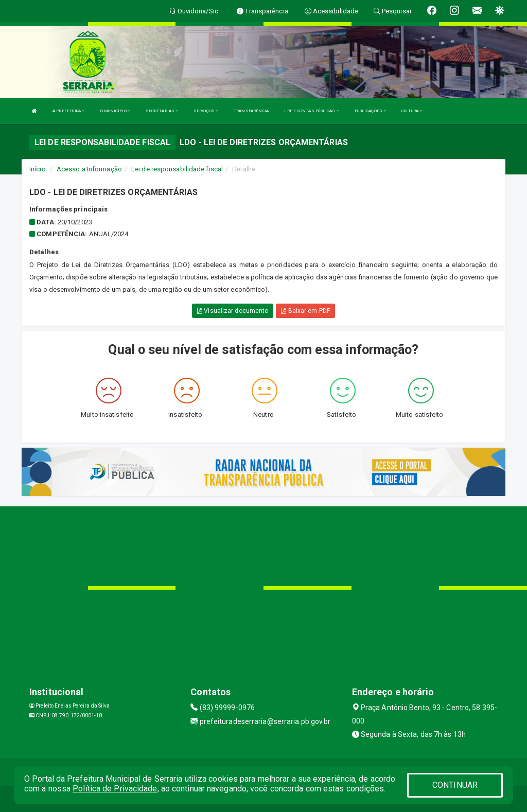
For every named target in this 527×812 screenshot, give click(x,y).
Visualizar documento (233, 311)
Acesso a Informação (89, 169)
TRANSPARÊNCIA (251, 111)
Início (38, 169)
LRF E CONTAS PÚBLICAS (311, 111)
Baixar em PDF (305, 311)
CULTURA (412, 111)
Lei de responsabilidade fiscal (177, 169)
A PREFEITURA (68, 111)
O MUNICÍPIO (115, 111)
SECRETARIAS (162, 111)
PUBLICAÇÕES (370, 111)
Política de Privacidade (115, 789)
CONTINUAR (455, 785)
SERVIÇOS (206, 111)
